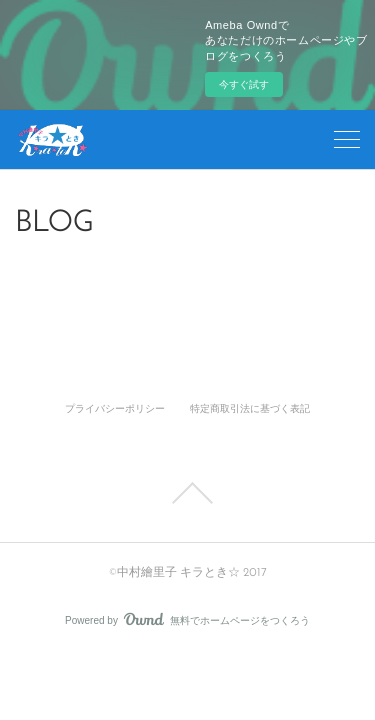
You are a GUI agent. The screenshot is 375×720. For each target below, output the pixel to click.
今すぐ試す (244, 84)
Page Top (187, 493)
